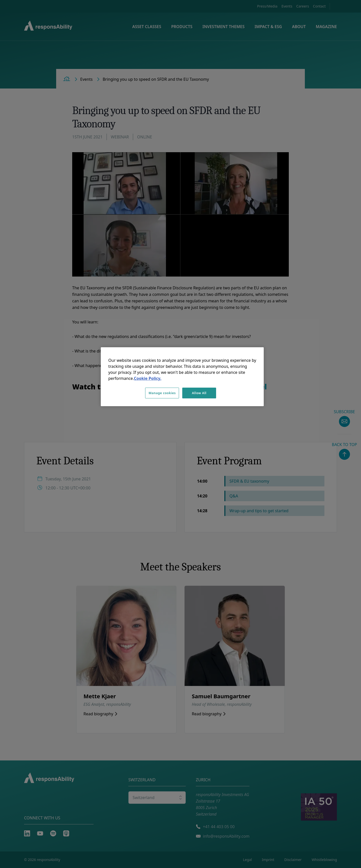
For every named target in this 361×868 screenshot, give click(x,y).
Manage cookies (162, 393)
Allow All (199, 393)
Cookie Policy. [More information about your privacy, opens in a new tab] (148, 378)
